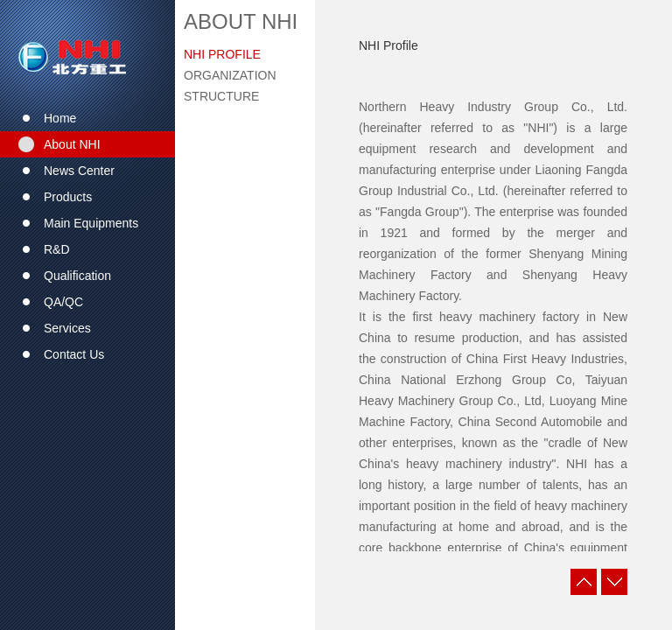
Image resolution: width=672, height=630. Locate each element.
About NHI (241, 21)
